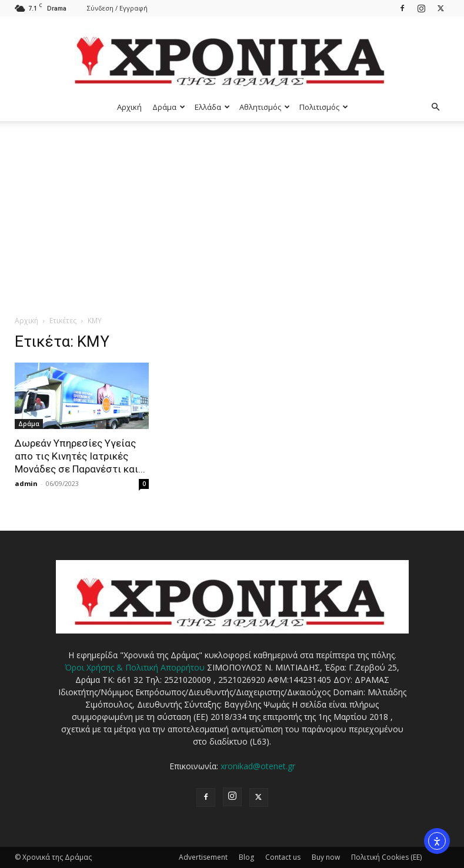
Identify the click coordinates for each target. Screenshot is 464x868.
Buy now (326, 857)
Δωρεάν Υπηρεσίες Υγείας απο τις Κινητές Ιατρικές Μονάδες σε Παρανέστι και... (80, 456)
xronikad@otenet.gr (258, 766)
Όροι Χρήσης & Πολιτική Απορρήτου (135, 667)
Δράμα (169, 107)
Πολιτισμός (324, 107)
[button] (436, 107)
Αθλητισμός (265, 107)
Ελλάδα (212, 107)
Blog (246, 857)
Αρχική (129, 107)
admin (26, 483)
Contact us (283, 857)
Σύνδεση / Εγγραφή (117, 8)
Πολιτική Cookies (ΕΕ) (386, 857)
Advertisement (203, 857)
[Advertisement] (232, 209)
